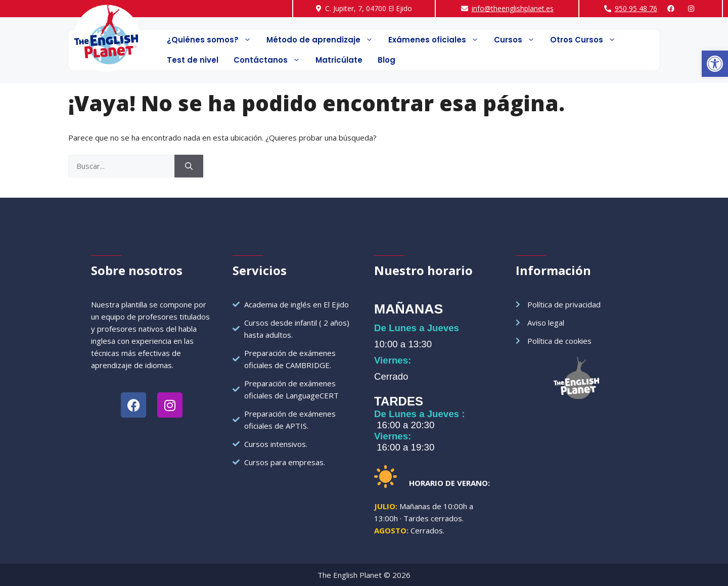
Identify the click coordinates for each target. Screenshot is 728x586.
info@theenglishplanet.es (513, 8)
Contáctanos (271, 60)
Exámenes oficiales (437, 40)
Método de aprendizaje (324, 40)
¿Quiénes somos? (213, 40)
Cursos (518, 40)
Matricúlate (339, 60)
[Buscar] (189, 166)
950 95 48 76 (636, 8)
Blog (386, 60)
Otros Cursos (587, 40)
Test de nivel (193, 60)
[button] (715, 64)
